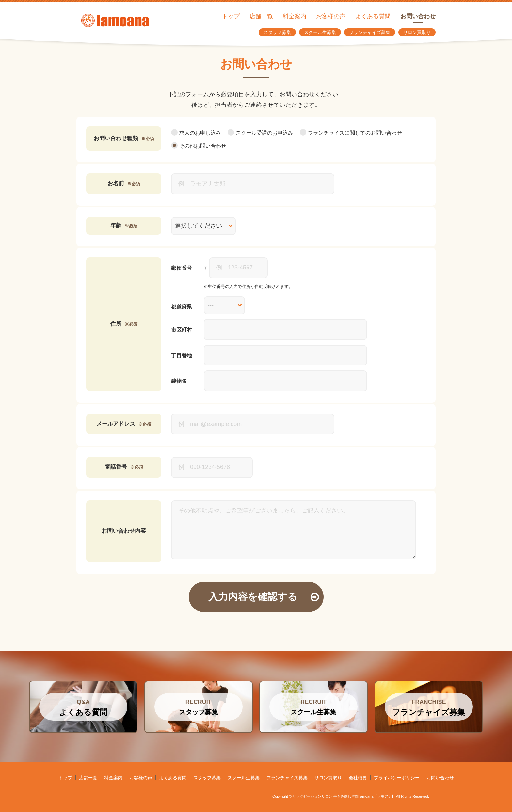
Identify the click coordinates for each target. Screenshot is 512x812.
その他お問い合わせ (199, 146)
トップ (231, 16)
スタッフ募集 (277, 32)
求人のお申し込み (196, 133)
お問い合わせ (418, 16)
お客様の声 (331, 16)
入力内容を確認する (264, 597)
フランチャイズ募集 (370, 32)
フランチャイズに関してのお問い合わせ (351, 133)
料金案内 (295, 16)
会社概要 (358, 778)
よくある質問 (373, 16)
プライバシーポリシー (397, 778)
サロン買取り (417, 32)
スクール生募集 (320, 32)
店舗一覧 (261, 16)
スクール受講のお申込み (260, 133)
